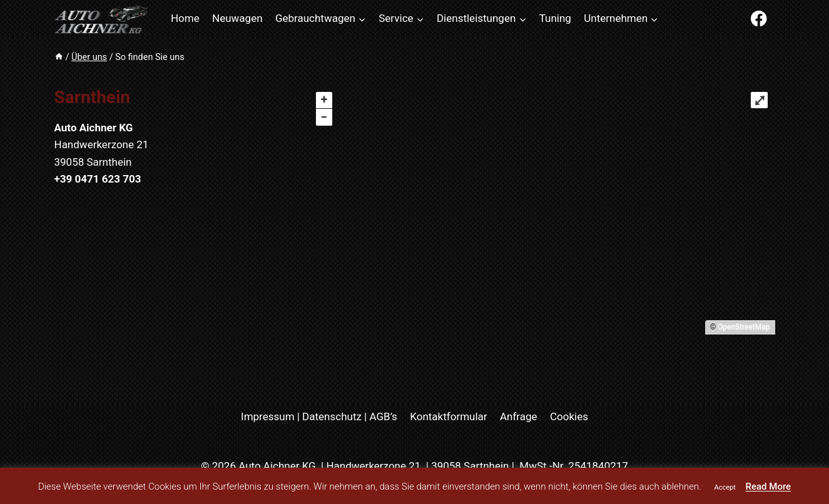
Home (185, 18)
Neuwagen (237, 18)
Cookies (569, 416)
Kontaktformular (448, 416)
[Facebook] (759, 18)
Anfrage (519, 416)
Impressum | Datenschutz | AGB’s (319, 416)
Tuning (555, 18)
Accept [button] (725, 487)
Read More (769, 486)
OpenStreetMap (744, 327)
